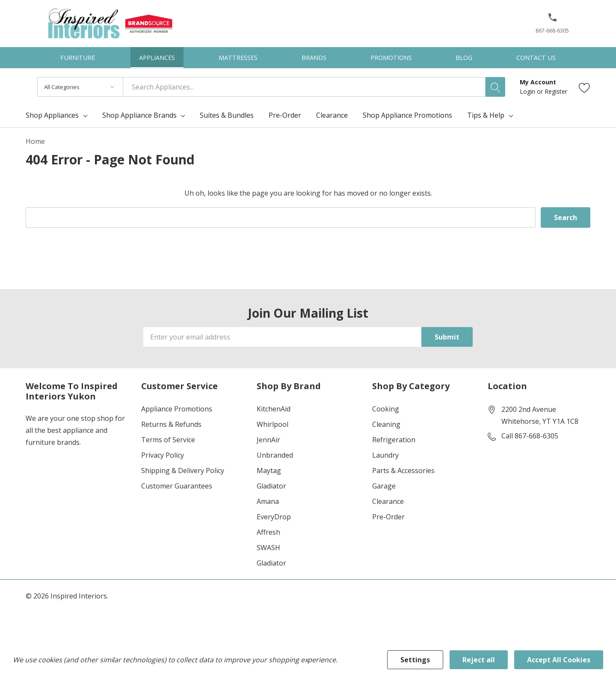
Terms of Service (168, 440)
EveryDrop (274, 517)
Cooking (386, 409)
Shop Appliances (52, 115)
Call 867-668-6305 (530, 436)
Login (528, 91)
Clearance (388, 501)
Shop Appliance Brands (139, 115)
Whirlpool (272, 424)
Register (556, 91)
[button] (552, 21)
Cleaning (386, 424)
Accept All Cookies (559, 660)
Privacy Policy (163, 455)
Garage (384, 486)
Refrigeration (394, 440)
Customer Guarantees (177, 486)
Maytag (269, 471)
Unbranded (275, 455)
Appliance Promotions (177, 409)
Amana (268, 501)
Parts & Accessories (403, 471)
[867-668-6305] (552, 26)
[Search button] (495, 87)
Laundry (385, 455)
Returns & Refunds (171, 424)
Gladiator (271, 486)
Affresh (268, 532)
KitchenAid (274, 409)
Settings (415, 660)
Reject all (479, 660)
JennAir (268, 440)
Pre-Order (388, 517)
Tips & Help (486, 115)
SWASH (268, 548)
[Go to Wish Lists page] (585, 87)
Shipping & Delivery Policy (183, 471)
